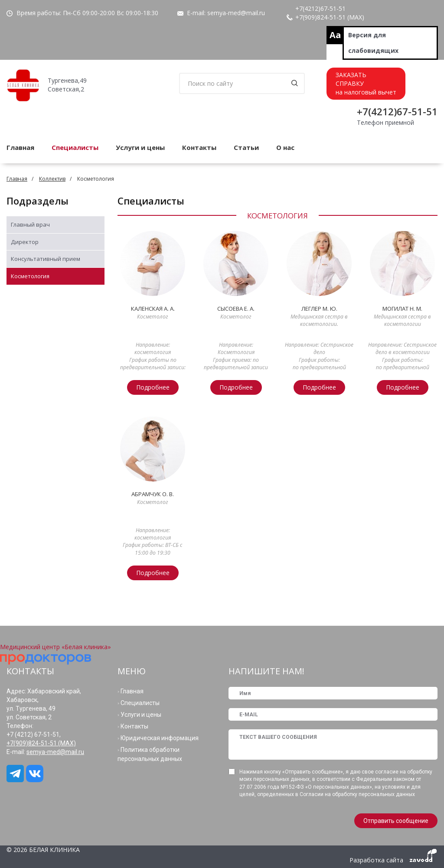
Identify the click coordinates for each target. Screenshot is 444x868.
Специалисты (75, 147)
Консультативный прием (46, 259)
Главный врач (30, 224)
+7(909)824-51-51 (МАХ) (330, 17)
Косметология (30, 276)
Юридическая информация (160, 738)
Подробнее (153, 387)
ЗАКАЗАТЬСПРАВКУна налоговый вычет (366, 83)
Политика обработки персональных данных (150, 754)
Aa (335, 35)
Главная (17, 179)
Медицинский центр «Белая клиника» (55, 647)
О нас (285, 147)
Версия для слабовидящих (373, 43)
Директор (25, 242)
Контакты (199, 147)
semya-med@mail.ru (236, 13)
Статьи (246, 147)
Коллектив (52, 179)
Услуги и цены (140, 147)
